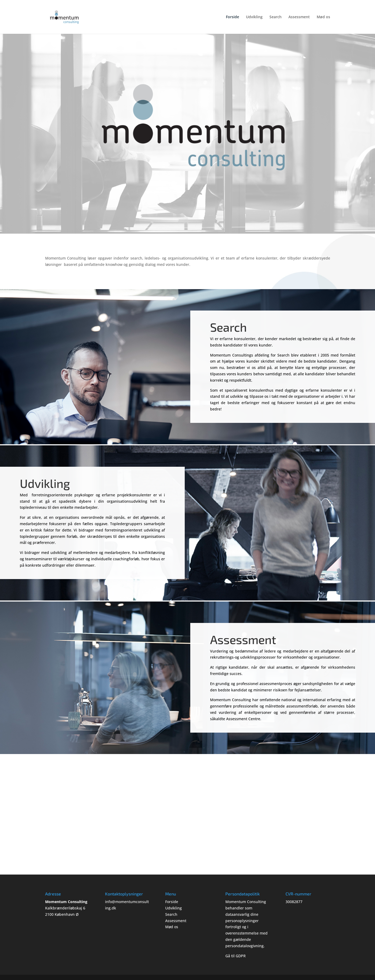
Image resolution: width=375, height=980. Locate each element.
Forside (232, 17)
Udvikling (254, 17)
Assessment (299, 17)
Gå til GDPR (236, 956)
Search (276, 17)
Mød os (323, 17)
